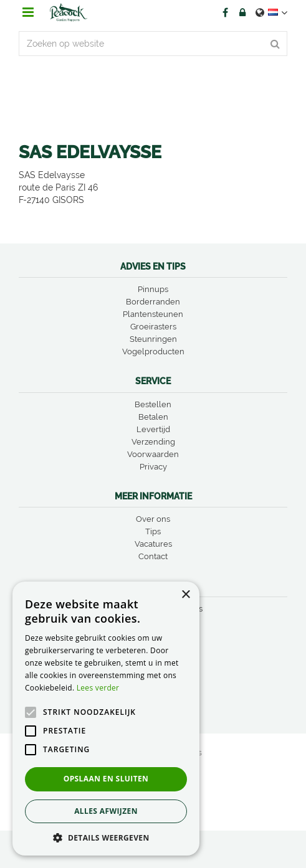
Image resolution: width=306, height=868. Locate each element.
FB (225, 12)
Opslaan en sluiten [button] (106, 779)
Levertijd (153, 429)
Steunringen (153, 339)
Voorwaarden (153, 454)
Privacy (153, 467)
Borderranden (153, 302)
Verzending (153, 442)
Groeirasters (153, 327)
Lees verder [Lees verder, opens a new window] (98, 688)
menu (28, 12)
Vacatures (153, 544)
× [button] (185, 595)
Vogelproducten (153, 351)
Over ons (153, 519)
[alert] (106, 719)
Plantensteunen (153, 314)
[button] (106, 837)
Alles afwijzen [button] (106, 811)
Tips (153, 531)
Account (242, 12)
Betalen (153, 417)
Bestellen (153, 404)
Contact (153, 556)
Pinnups (153, 289)
